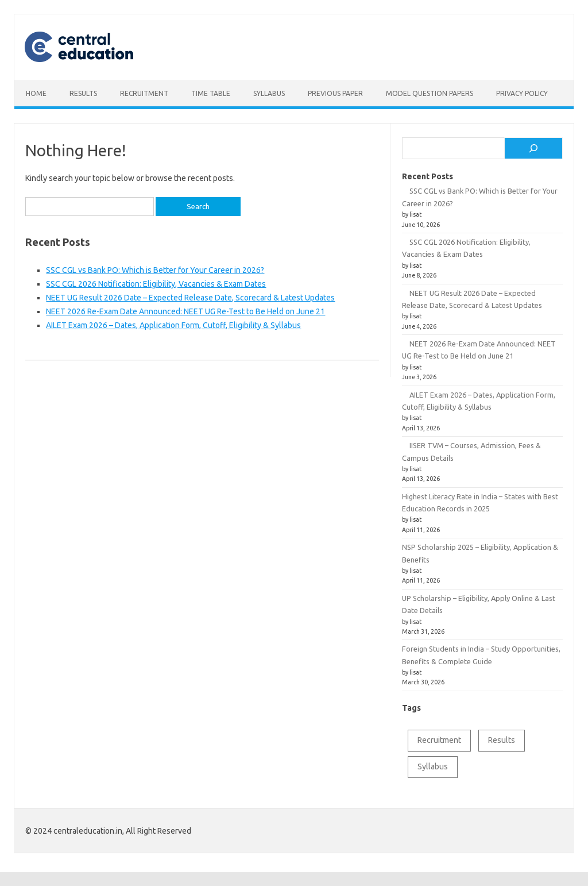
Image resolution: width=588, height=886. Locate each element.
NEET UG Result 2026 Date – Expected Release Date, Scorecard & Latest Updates (190, 298)
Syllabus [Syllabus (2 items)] (433, 766)
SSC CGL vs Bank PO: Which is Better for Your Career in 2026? (155, 270)
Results (83, 93)
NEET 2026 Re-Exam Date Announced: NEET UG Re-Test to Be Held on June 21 (185, 311)
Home (36, 93)
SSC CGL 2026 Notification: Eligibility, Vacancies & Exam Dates (156, 284)
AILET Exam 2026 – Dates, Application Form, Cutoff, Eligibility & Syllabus (173, 325)
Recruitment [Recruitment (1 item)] (439, 740)
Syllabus (269, 93)
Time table (211, 93)
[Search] (533, 148)
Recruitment (144, 93)
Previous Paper (335, 93)
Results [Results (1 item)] (502, 740)
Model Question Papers (430, 93)
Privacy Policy (522, 93)
